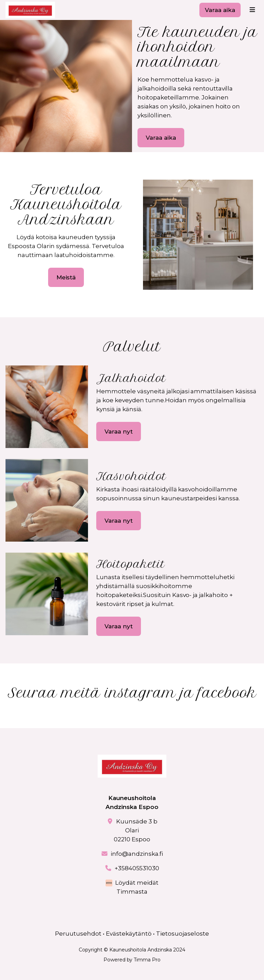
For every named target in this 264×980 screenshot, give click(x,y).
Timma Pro (147, 960)
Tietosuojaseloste (183, 934)
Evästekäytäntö (129, 934)
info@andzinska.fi (137, 854)
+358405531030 (137, 868)
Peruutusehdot (78, 934)
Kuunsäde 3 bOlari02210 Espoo (136, 830)
